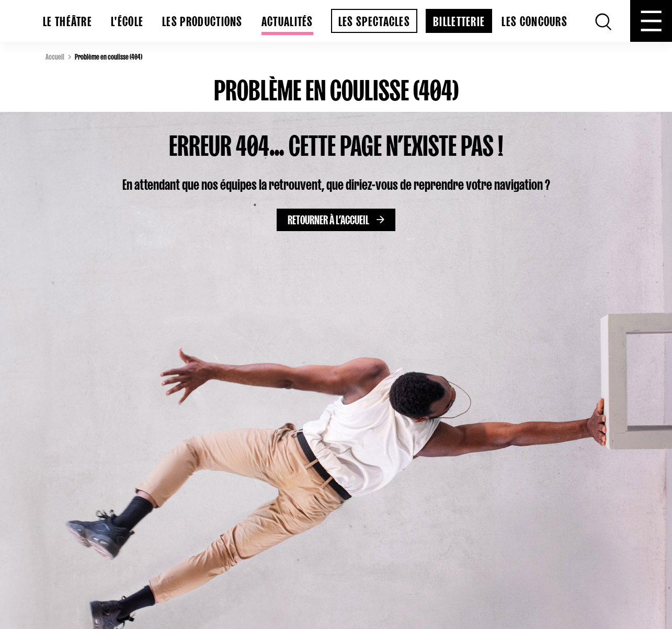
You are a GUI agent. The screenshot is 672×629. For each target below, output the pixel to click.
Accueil (55, 56)
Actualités (287, 20)
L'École (127, 20)
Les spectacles (374, 20)
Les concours (534, 20)
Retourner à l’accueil (328, 218)
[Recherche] (603, 21)
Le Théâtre (67, 20)
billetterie (459, 20)
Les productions (202, 20)
